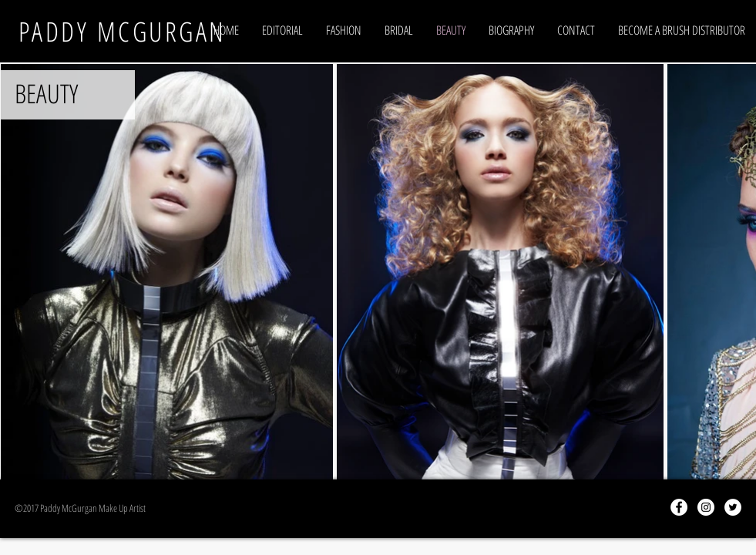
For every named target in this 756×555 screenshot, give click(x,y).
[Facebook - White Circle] (679, 507)
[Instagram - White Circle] (706, 507)
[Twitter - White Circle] (733, 507)
